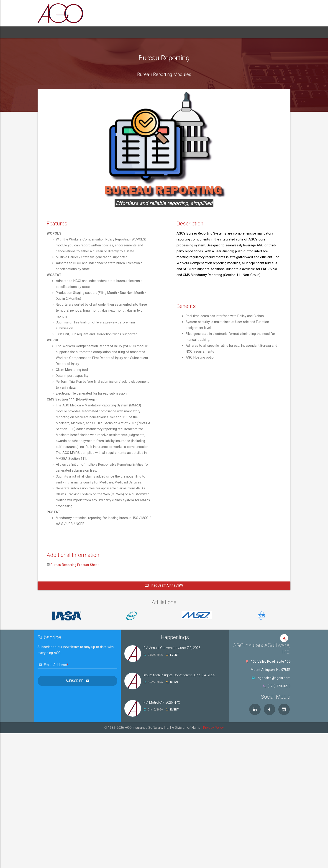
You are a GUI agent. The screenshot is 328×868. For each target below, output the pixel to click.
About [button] (65, 32)
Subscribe (75, 681)
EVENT (174, 655)
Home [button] (47, 32)
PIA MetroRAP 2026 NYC (162, 703)
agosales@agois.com (274, 678)
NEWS (174, 682)
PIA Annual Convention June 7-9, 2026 (172, 648)
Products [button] (89, 32)
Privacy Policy (213, 728)
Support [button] (141, 32)
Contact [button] (181, 32)
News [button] (161, 32)
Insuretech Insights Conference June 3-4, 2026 (179, 675)
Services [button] (116, 32)
